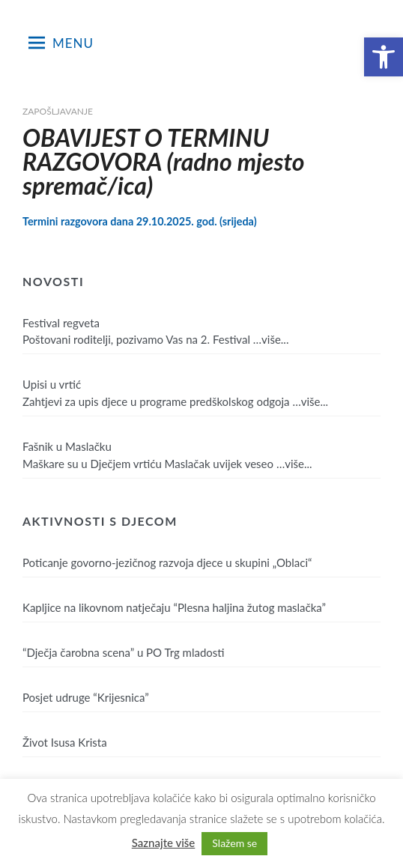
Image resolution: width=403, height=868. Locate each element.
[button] (384, 57)
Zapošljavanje (58, 111)
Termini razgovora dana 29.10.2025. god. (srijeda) (140, 221)
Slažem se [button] (234, 843)
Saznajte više (164, 843)
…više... (271, 339)
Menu (61, 43)
